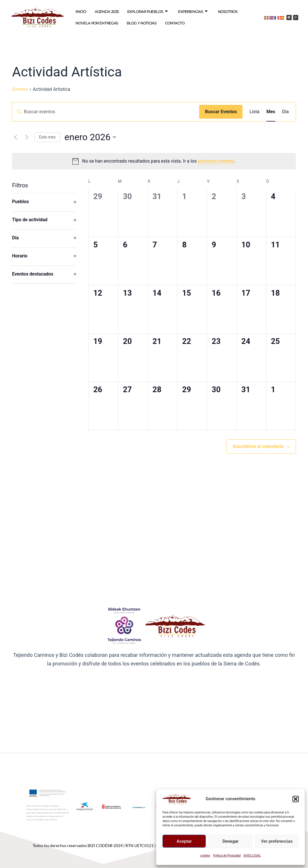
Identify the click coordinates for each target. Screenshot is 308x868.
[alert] (154, 161)
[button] (296, 799)
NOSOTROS (228, 11)
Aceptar (184, 841)
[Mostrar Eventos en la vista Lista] (254, 112)
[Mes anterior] (16, 137)
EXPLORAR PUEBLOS (147, 12)
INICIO (81, 11)
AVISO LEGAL (252, 856)
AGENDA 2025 (107, 11)
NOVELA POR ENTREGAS (97, 23)
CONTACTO (175, 23)
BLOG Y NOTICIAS (142, 23)
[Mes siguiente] (27, 137)
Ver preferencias (277, 841)
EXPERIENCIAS (193, 12)
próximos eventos (216, 161)
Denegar (230, 841)
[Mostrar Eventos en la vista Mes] (271, 112)
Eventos (20, 89)
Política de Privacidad (227, 856)
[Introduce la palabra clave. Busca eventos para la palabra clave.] (106, 112)
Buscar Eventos (221, 112)
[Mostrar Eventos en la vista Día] (285, 112)
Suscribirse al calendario (258, 446)
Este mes (47, 137)
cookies (205, 856)
